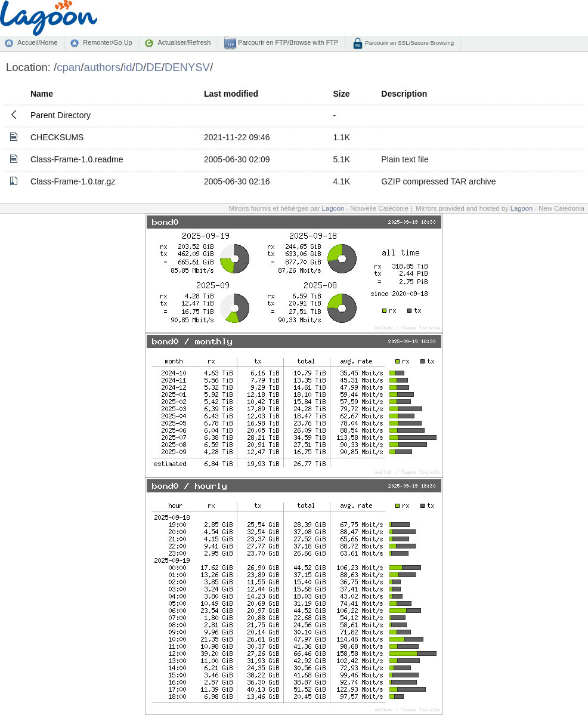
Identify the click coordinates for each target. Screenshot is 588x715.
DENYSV (187, 67)
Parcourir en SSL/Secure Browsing (409, 43)
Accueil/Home (37, 42)
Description (404, 94)
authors (102, 67)
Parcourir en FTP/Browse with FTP (287, 42)
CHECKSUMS (57, 137)
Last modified (231, 94)
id (128, 67)
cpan (69, 67)
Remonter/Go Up (107, 42)
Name (42, 94)
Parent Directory (61, 115)
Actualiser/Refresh (184, 42)
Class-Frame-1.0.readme (77, 159)
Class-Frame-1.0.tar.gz (73, 181)
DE (154, 67)
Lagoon (333, 208)
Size (341, 94)
